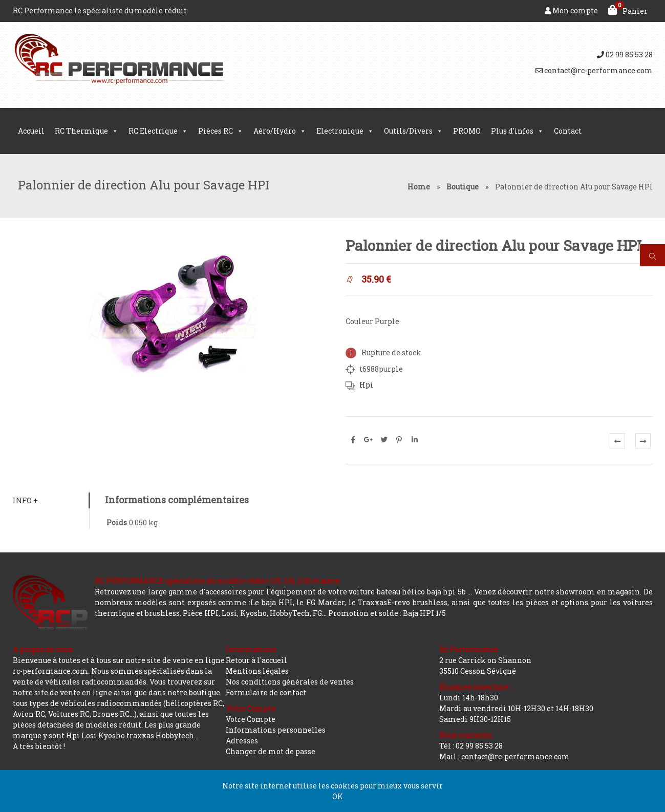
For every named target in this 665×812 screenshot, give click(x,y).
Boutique (463, 187)
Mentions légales (257, 671)
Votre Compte (251, 719)
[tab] (51, 500)
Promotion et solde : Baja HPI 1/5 (387, 613)
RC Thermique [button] (87, 131)
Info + (25, 500)
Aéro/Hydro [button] (280, 131)
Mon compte (571, 10)
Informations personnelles (276, 730)
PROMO (467, 131)
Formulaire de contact (266, 692)
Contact (568, 131)
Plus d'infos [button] (517, 131)
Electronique (345, 131)
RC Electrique (158, 131)
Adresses (242, 741)
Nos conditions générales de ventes (290, 682)
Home (419, 187)
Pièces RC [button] (221, 131)
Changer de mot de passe (271, 751)
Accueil (31, 131)
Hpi (366, 385)
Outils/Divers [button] (413, 131)
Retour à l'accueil (256, 660)
